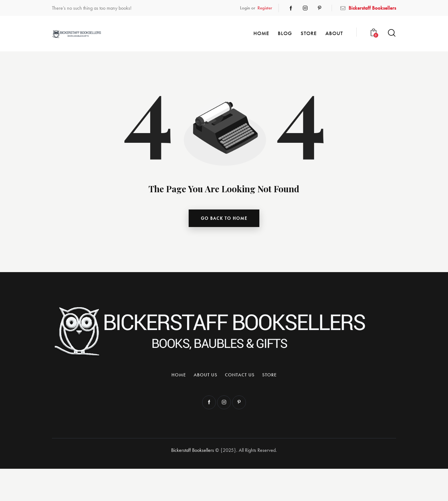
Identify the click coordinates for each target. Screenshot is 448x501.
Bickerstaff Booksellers (193, 451)
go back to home (224, 219)
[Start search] (392, 33)
